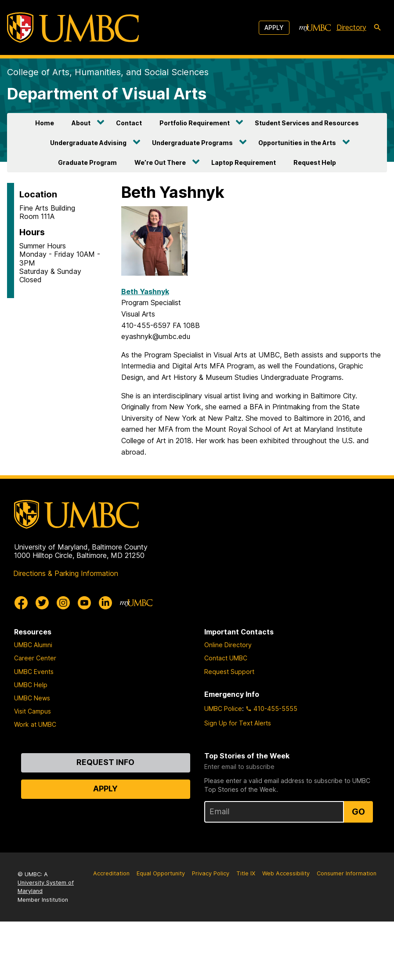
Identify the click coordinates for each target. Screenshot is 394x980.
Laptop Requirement (244, 162)
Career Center (35, 658)
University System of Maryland (46, 887)
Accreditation (111, 873)
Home (45, 123)
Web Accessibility (286, 873)
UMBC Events (34, 672)
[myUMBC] (315, 28)
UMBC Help (31, 685)
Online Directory (228, 645)
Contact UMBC (226, 658)
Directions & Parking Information (66, 573)
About (81, 123)
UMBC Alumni (33, 645)
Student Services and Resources (307, 123)
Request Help (315, 162)
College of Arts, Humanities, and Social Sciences (108, 72)
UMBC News (32, 698)
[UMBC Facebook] (21, 603)
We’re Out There (160, 162)
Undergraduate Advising (88, 143)
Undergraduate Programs (192, 143)
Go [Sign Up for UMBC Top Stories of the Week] (358, 812)
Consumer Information (347, 873)
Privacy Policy (211, 873)
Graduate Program (87, 162)
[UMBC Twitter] (42, 603)
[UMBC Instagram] (63, 603)
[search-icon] (377, 28)
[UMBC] (73, 27)
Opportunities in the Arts (297, 143)
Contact (129, 123)
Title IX (246, 873)
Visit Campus (33, 711)
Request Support (229, 672)
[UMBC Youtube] (84, 603)
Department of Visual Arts (107, 94)
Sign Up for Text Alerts (238, 723)
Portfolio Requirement (195, 123)
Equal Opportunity (161, 873)
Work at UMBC (35, 724)
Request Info (105, 762)
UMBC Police (223, 709)
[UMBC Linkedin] (105, 603)
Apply (274, 27)
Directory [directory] (351, 27)
